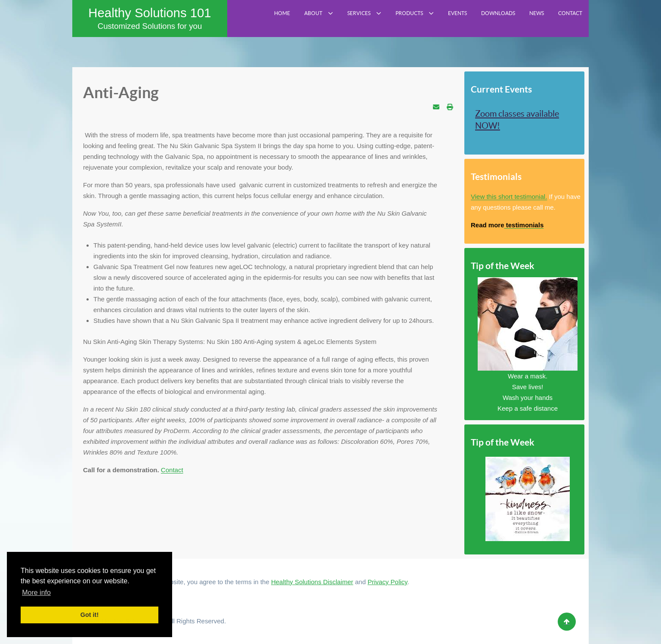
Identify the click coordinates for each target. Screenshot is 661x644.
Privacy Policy (387, 582)
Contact (172, 470)
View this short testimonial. (509, 197)
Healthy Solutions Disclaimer (312, 582)
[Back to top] (567, 622)
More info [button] (36, 593)
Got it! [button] (90, 615)
